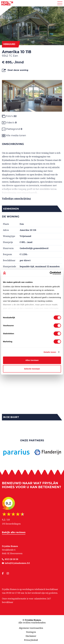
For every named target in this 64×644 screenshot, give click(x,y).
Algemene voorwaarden (31, 628)
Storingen (31, 632)
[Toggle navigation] (60, 3)
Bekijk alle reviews (14, 532)
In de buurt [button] (11, 417)
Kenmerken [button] (11, 209)
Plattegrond (12, 129)
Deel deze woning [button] (15, 70)
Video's (9, 123)
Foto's (9, 116)
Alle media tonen (14, 136)
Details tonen (50, 352)
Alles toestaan (32, 360)
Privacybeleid (31, 640)
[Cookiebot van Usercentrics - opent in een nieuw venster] (50, 273)
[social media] (4, 573)
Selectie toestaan (32, 369)
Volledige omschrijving (16, 198)
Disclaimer (31, 636)
